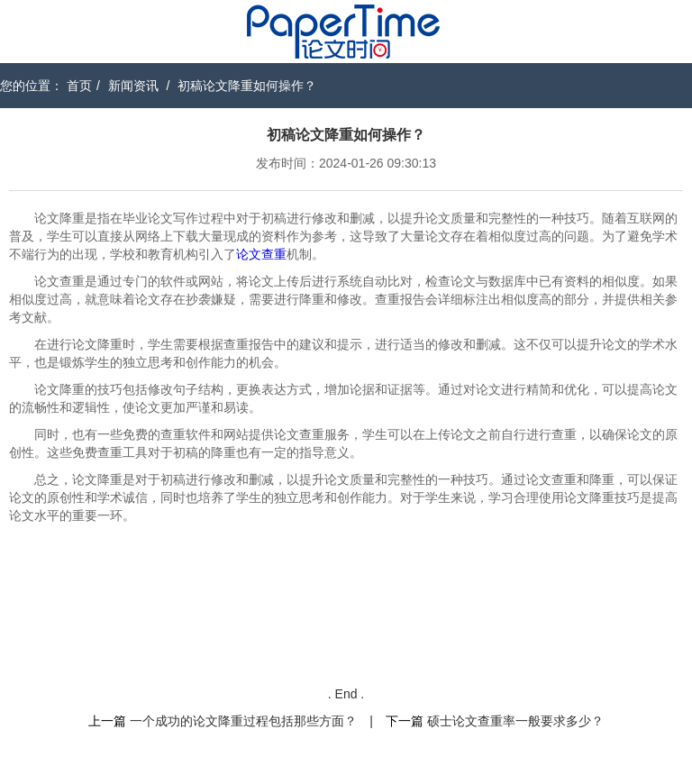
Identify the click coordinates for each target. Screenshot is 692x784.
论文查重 (261, 254)
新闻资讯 (133, 86)
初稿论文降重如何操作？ (247, 86)
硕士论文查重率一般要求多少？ (515, 721)
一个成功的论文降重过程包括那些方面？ (243, 721)
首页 (79, 86)
